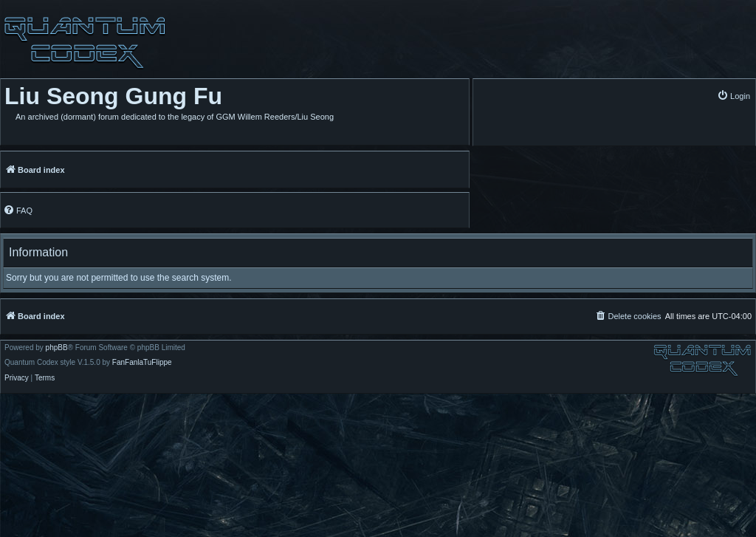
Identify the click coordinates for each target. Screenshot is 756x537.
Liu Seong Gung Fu (113, 96)
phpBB (57, 348)
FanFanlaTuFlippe (142, 363)
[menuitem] (733, 96)
